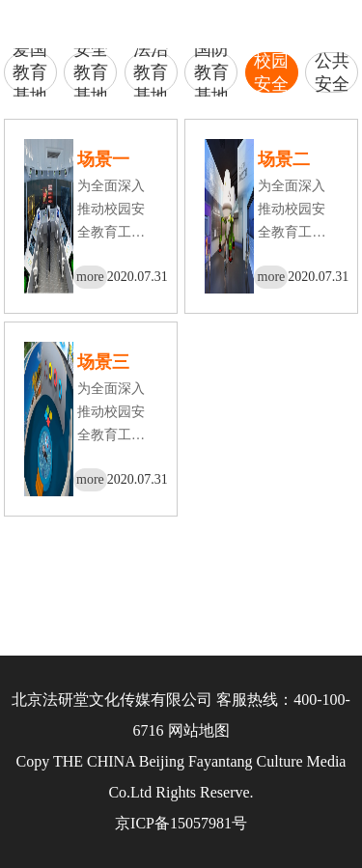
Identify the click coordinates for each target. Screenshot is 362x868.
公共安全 (332, 72)
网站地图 (199, 730)
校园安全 (271, 72)
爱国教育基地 (30, 72)
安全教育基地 (91, 72)
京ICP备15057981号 (181, 823)
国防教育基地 (211, 72)
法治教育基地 (151, 72)
